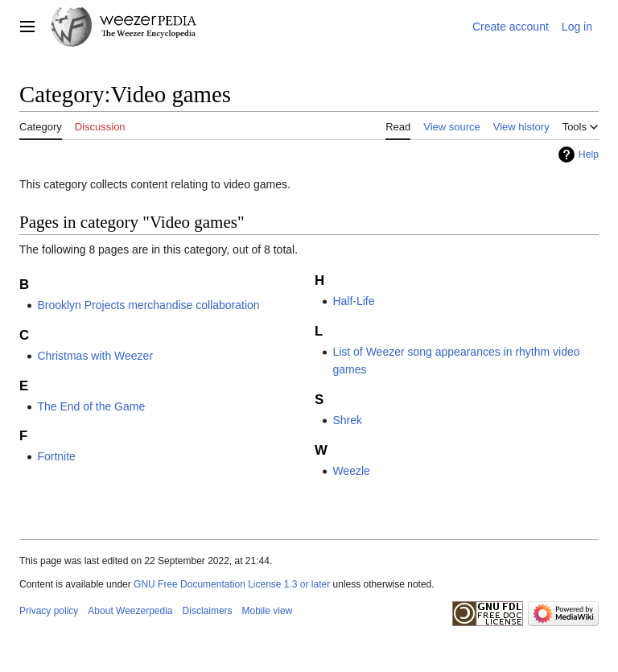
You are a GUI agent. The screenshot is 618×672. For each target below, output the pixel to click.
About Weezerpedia (130, 611)
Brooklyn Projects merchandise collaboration (148, 305)
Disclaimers (208, 611)
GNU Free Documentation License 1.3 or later (232, 584)
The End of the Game (91, 406)
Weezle (351, 471)
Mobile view (268, 611)
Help (589, 155)
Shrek (347, 420)
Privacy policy (49, 611)
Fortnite (56, 456)
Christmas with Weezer (95, 356)
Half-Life (353, 301)
